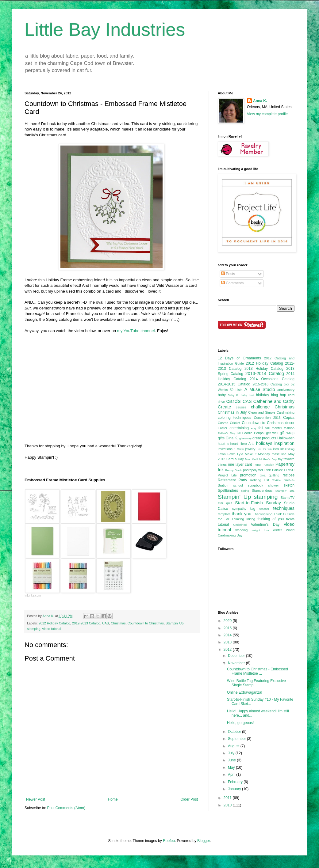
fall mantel (273, 428)
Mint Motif (252, 459)
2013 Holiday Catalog (264, 369)
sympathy (239, 509)
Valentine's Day (265, 525)
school (238, 485)
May (232, 768)
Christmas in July (232, 412)
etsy (254, 428)
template (224, 514)
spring (245, 491)
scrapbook (256, 485)
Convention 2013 (267, 418)
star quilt (225, 503)
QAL (263, 475)
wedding (241, 530)
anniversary (286, 390)
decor (290, 423)
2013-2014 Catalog (265, 373)
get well (272, 433)
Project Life (227, 475)
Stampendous (262, 491)
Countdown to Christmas (146, 623)
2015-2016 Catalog (267, 384)
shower (273, 485)
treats (290, 519)
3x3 (286, 384)
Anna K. (260, 101)
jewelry (250, 449)
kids (276, 449)
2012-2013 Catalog (86, 623)
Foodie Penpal (253, 433)
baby (222, 395)
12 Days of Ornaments (239, 358)
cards (234, 401)
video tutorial (52, 629)
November (237, 663)
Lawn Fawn (227, 454)
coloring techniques (234, 418)
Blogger (204, 841)
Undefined (240, 525)
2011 (228, 798)
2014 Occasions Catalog (272, 379)
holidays (264, 443)
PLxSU (289, 470)
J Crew (239, 449)
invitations (225, 449)
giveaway (245, 438)
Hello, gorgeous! (240, 723)
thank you (242, 514)
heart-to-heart (228, 444)
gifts (221, 438)
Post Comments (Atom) (66, 808)
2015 (228, 628)
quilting (274, 475)
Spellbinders (228, 491)
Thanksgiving (263, 514)
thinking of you (271, 519)
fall (261, 428)
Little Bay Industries (105, 30)
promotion (248, 475)
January (235, 789)
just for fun (264, 449)
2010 (228, 805)
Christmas (118, 623)
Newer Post (36, 799)
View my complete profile (267, 114)
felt (239, 433)
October (235, 732)
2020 (228, 621)
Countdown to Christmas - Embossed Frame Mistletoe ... (258, 671)
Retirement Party (233, 480)
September (237, 739)
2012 (228, 650)
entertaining (239, 428)
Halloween (286, 438)
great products (264, 438)
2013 (228, 642)
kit (282, 449)
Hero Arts (247, 444)
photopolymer (253, 470)
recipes (288, 475)
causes (241, 407)
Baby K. (233, 395)
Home (113, 799)
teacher (264, 509)
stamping (34, 629)
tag (253, 509)
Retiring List (259, 480)
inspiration (284, 443)
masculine (279, 454)
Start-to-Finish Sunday (258, 503)
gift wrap (287, 433)
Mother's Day (268, 459)
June (232, 760)
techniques (284, 508)
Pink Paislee (274, 470)
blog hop (279, 395)
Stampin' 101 (285, 491)
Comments (232, 283)
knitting (290, 449)
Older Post (189, 799)
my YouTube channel (136, 331)
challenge (260, 407)
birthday (262, 395)
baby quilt (248, 395)
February (236, 782)
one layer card (240, 464)
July (232, 753)
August (234, 746)
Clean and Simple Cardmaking (271, 412)
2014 (228, 635)
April (232, 775)
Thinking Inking (243, 519)
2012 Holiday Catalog (54, 623)
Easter (223, 428)
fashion (289, 428)
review (276, 480)
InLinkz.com (33, 595)
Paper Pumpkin (264, 465)
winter (277, 530)
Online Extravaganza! (245, 692)
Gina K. (232, 438)
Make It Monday (257, 454)
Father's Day (227, 433)
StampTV (288, 498)
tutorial (223, 525)
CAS (106, 623)
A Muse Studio (260, 389)
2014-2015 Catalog (234, 384)
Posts (228, 274)
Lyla (240, 454)
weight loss (260, 530)
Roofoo (169, 841)
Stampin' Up (175, 623)
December (237, 656)
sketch (289, 485)
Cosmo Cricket (229, 423)
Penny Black (233, 470)
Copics (289, 418)
